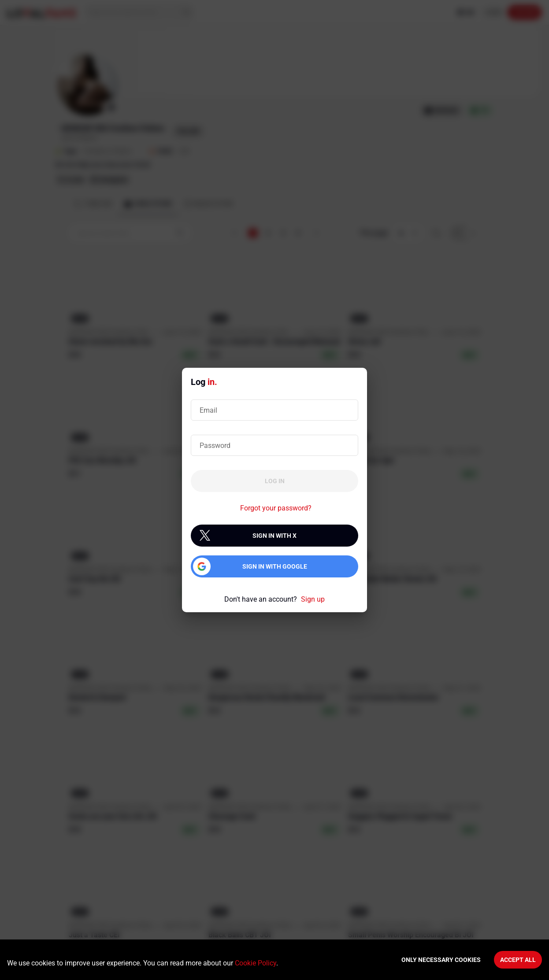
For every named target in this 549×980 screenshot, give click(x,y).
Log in (275, 481)
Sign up (313, 599)
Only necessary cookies (441, 960)
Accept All (518, 960)
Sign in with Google (275, 566)
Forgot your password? (276, 508)
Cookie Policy (256, 963)
